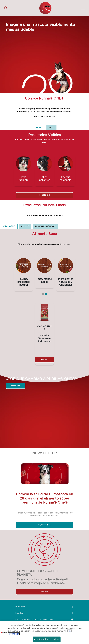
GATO (51, 127)
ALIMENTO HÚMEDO (45, 226)
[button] (83, 8)
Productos (20, 607)
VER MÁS (45, 359)
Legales (19, 613)
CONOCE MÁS (44, 195)
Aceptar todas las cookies (47, 639)
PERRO (39, 127)
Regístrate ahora (44, 525)
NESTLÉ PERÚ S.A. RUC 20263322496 (34, 619)
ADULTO (25, 226)
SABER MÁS (16, 386)
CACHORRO (9, 226)
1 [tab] (43, 294)
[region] (44, 633)
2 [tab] (46, 294)
